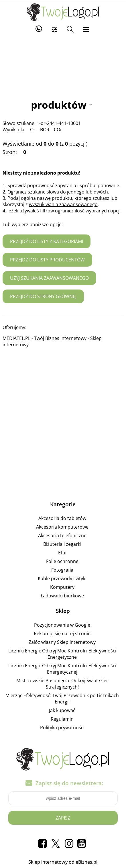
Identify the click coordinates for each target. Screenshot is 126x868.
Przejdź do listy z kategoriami (47, 241)
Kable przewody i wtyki (62, 578)
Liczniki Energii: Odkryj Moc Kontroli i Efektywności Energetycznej (62, 669)
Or (33, 130)
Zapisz (63, 818)
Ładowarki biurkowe (62, 596)
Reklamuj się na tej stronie (62, 634)
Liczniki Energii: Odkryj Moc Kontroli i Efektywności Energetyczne (62, 654)
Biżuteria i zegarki (62, 544)
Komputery (62, 587)
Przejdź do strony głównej (43, 296)
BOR (45, 130)
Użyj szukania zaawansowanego (49, 278)
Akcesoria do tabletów (62, 518)
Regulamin (62, 719)
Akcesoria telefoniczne (62, 535)
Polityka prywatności (62, 728)
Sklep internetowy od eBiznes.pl (63, 862)
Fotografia (62, 570)
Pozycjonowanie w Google (62, 625)
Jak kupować (62, 710)
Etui (62, 553)
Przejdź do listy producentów (47, 260)
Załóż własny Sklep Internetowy (62, 642)
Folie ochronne (62, 561)
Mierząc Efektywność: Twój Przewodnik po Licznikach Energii (62, 699)
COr (58, 130)
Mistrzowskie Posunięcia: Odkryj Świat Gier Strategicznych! (62, 684)
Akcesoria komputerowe (62, 527)
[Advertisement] (63, 67)
